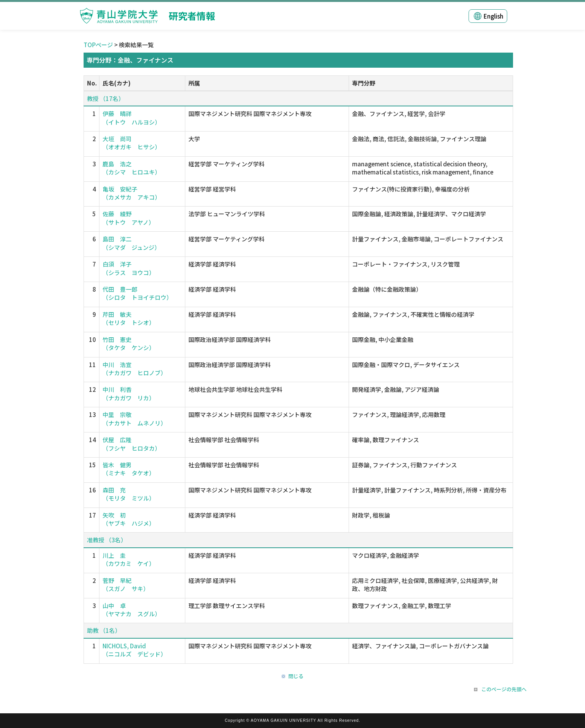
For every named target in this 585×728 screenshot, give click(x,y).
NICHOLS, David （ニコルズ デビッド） (134, 650)
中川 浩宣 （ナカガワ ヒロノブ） (134, 369)
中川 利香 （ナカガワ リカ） (129, 393)
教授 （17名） (106, 98)
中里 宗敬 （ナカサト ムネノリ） (134, 419)
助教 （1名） (104, 630)
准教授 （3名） (107, 540)
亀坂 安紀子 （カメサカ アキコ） (132, 193)
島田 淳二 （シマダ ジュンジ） (131, 243)
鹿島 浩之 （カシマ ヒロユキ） (132, 168)
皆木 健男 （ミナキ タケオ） (129, 469)
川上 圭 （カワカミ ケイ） (129, 559)
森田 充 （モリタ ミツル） (129, 494)
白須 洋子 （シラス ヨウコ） (129, 268)
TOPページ (98, 45)
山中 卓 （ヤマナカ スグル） (132, 610)
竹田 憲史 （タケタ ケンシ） (129, 343)
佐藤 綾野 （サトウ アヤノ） (128, 218)
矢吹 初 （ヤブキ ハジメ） (129, 519)
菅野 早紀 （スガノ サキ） (126, 584)
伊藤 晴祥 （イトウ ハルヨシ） (132, 118)
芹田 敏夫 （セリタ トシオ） (129, 318)
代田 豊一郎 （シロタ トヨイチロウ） (137, 293)
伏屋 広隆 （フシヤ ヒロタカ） (132, 444)
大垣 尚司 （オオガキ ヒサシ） (132, 143)
